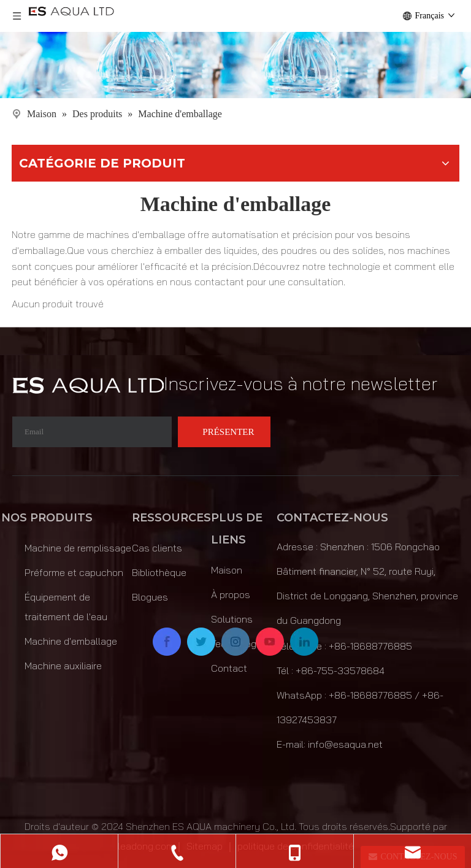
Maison (227, 570)
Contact (229, 668)
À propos (231, 594)
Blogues (150, 597)
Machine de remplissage (78, 548)
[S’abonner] (224, 432)
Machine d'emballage (71, 641)
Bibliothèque (159, 572)
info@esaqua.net (345, 744)
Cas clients (157, 548)
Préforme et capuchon (74, 572)
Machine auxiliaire (63, 666)
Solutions (232, 619)
